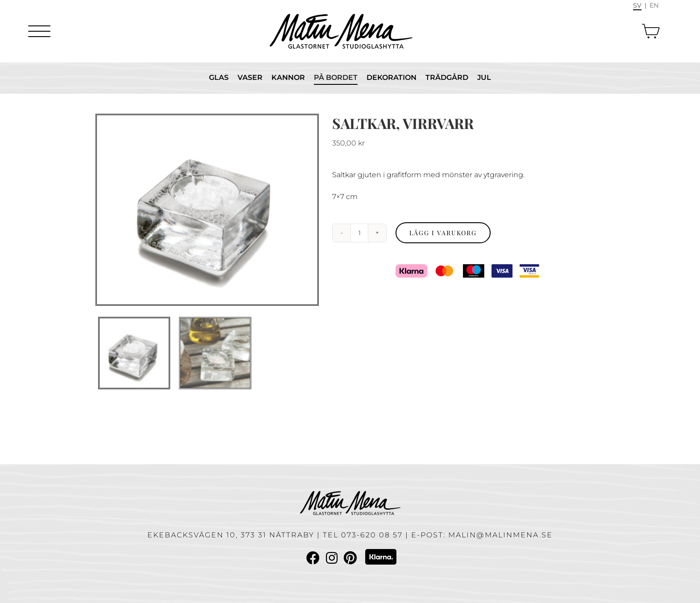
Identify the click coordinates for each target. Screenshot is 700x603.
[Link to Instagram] (332, 558)
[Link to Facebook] (313, 558)
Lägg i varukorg (443, 233)
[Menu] (39, 31)
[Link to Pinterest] (350, 558)
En (654, 5)
